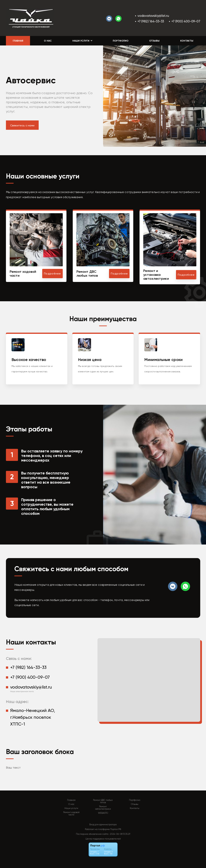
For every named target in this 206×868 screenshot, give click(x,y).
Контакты (187, 41)
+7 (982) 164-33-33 (151, 21)
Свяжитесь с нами (22, 125)
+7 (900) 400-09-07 (186, 21)
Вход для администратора (103, 824)
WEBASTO (103, 813)
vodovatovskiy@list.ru (153, 16)
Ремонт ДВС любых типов (103, 801)
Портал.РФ (116, 829)
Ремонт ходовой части (71, 814)
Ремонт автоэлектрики (103, 808)
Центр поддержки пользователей (103, 839)
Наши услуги (71, 808)
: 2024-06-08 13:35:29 (120, 834)
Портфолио (121, 41)
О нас (48, 41)
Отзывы (154, 41)
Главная (18, 41)
